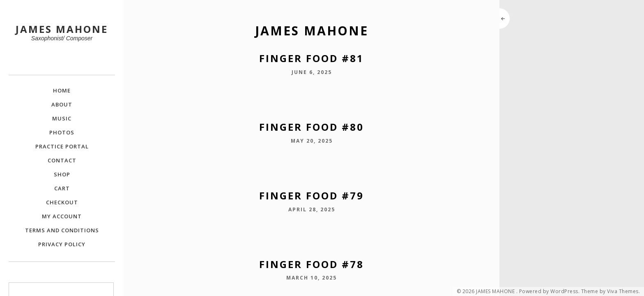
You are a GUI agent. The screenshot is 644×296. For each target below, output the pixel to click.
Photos (62, 132)
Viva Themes (623, 291)
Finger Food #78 (312, 264)
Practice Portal (62, 146)
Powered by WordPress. (550, 291)
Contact (62, 160)
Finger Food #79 (312, 195)
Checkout (62, 202)
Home (62, 90)
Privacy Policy (62, 244)
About (62, 104)
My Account (62, 216)
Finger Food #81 (312, 58)
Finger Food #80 (312, 127)
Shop (62, 174)
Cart (62, 188)
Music (62, 118)
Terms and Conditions (62, 230)
